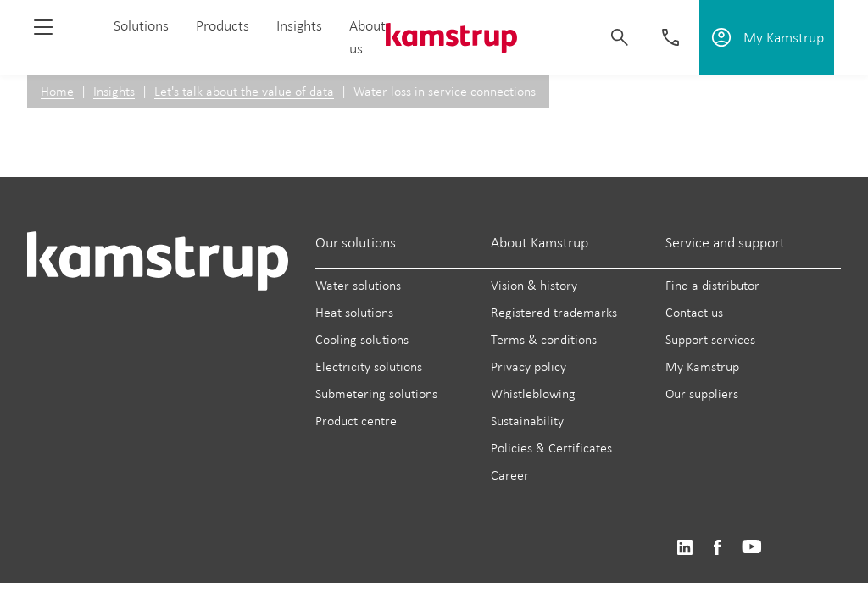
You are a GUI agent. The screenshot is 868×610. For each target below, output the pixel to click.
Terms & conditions (544, 339)
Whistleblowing (533, 394)
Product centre (356, 421)
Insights (299, 25)
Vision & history (534, 285)
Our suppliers (702, 394)
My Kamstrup (702, 366)
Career (510, 475)
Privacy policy (529, 366)
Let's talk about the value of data (244, 91)
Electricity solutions (369, 366)
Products (223, 25)
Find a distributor (712, 285)
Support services (710, 339)
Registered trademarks (554, 312)
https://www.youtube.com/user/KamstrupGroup (752, 548)
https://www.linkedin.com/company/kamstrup (684, 548)
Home (57, 91)
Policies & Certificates (551, 448)
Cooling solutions (362, 339)
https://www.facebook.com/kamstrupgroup (717, 548)
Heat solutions (354, 312)
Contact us (694, 312)
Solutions (141, 25)
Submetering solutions (376, 394)
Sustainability (527, 421)
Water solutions (358, 285)
